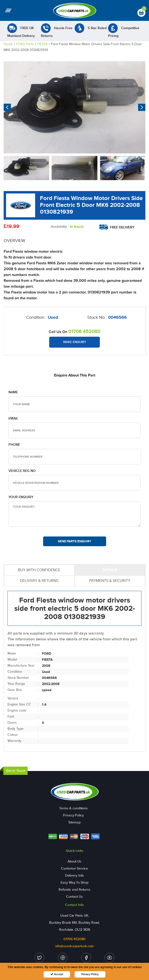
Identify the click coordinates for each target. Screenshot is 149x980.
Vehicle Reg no (22, 471)
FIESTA (42, 44)
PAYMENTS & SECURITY (110, 581)
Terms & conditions (73, 808)
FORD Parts (25, 44)
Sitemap (74, 822)
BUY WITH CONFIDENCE (39, 570)
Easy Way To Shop (74, 883)
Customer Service (74, 868)
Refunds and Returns (74, 890)
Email (13, 418)
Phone (14, 445)
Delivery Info (75, 875)
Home (8, 44)
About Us (74, 861)
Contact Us (74, 897)
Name (13, 392)
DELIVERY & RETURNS (39, 581)
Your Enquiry (21, 497)
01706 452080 (84, 331)
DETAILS (110, 570)
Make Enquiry (75, 342)
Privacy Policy (73, 815)
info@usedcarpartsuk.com (75, 946)
